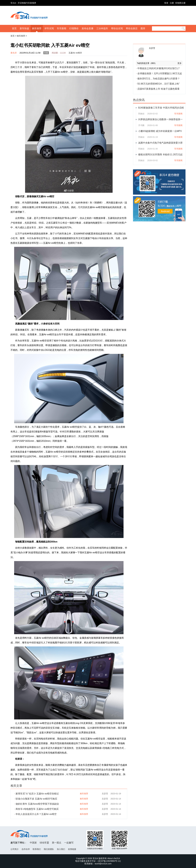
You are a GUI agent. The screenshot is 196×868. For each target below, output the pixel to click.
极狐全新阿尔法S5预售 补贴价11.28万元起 (160, 154)
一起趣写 (69, 843)
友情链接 (72, 849)
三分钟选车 (102, 28)
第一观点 (57, 843)
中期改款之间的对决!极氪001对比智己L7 (158, 68)
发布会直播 (87, 28)
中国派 (33, 843)
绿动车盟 (44, 843)
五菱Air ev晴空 (75, 53)
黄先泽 (14, 53)
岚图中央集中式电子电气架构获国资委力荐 (160, 143)
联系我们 (37, 849)
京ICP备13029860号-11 (109, 861)
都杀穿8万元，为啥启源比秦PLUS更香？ (159, 79)
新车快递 (24, 28)
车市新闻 (62, 28)
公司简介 (15, 849)
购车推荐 (37, 28)
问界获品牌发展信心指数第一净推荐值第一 (160, 119)
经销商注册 (180, 3)
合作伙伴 (26, 849)
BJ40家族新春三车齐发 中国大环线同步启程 (161, 108)
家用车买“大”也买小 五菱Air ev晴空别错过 (37, 794)
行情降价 (74, 28)
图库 (143, 28)
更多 (180, 63)
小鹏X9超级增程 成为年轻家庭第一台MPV (160, 131)
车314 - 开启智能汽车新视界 (23, 3)
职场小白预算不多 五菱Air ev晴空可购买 (36, 799)
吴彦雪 (105, 794)
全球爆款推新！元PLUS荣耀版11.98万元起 (160, 73)
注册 (172, 3)
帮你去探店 (132, 28)
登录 (166, 3)
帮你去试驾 (117, 28)
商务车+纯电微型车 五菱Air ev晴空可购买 (37, 809)
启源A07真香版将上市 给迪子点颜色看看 (158, 89)
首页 (14, 28)
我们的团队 (49, 849)
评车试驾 (49, 28)
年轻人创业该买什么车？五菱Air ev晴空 (36, 814)
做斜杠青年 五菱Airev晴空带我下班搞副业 (37, 804)
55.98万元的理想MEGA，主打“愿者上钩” (159, 84)
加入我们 (61, 849)
